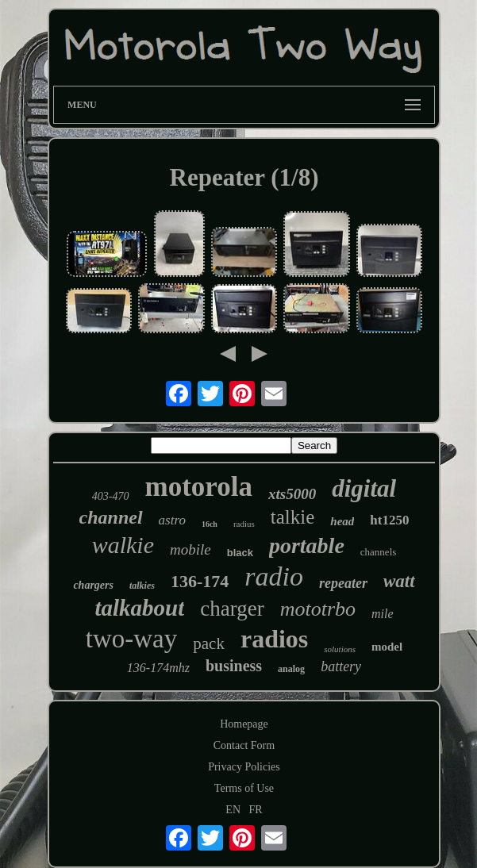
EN (233, 810)
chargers (93, 585)
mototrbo (318, 609)
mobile (190, 549)
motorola (199, 487)
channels (378, 552)
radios (274, 639)
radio (274, 576)
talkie (293, 517)
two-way (131, 639)
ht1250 (389, 520)
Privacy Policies (244, 767)
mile (383, 614)
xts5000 (292, 494)
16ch (210, 524)
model (387, 647)
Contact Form (244, 745)
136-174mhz (158, 668)
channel (111, 517)
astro (172, 520)
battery (341, 666)
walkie (123, 545)
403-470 (111, 496)
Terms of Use (244, 788)
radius (244, 524)
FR (256, 810)
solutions (340, 649)
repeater (343, 583)
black (240, 553)
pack (209, 643)
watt (399, 581)
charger (232, 609)
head (342, 521)
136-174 (200, 581)
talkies (142, 586)
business (234, 666)
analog (291, 669)
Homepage (244, 724)
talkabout (139, 608)
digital (364, 488)
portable (307, 545)
